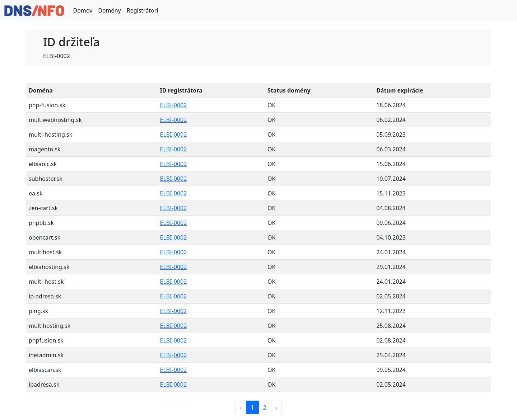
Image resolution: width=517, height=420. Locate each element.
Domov (83, 10)
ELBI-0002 (174, 105)
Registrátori (143, 10)
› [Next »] (276, 407)
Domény (109, 10)
